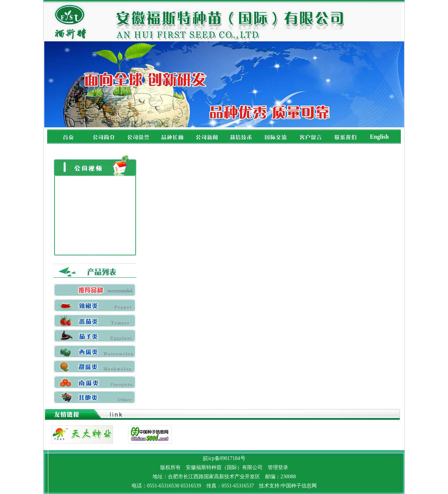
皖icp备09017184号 (224, 458)
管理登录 (278, 467)
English (379, 137)
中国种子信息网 (299, 486)
